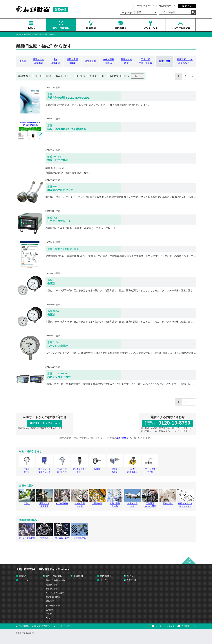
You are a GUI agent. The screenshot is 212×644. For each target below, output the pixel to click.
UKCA (47, 76)
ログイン (187, 6)
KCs (126, 76)
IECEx (81, 76)
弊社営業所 (123, 438)
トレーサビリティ (54, 606)
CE (37, 76)
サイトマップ (63, 626)
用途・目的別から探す (56, 580)
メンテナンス (107, 580)
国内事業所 (106, 576)
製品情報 (27, 34)
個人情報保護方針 (43, 626)
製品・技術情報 (54, 576)
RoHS (60, 76)
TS (103, 76)
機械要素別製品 (53, 597)
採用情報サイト (168, 6)
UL (70, 76)
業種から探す (52, 585)
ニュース (24, 580)
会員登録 (131, 580)
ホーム (19, 34)
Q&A (48, 618)
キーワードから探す (55, 593)
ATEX (93, 76)
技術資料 (50, 610)
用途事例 (78, 576)
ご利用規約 (24, 626)
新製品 (22, 576)
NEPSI (114, 76)
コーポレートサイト (144, 6)
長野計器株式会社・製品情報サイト (43, 569)
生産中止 (50, 614)
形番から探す (52, 589)
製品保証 (50, 601)
